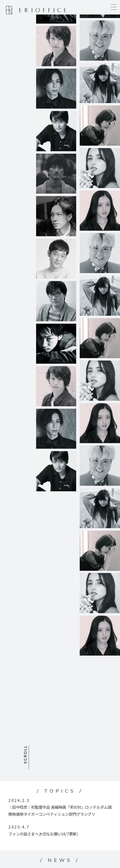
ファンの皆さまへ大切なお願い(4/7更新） (44, 834)
